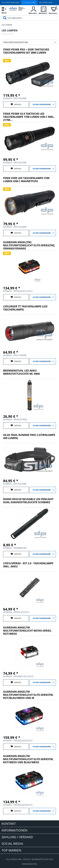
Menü (4, 10)
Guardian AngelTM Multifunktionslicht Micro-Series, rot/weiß (27, 631)
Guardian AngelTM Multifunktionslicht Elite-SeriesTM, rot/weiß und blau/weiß (28, 759)
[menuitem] (4, 10)
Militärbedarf (46, 3)
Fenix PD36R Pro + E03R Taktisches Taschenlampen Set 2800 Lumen (26, 51)
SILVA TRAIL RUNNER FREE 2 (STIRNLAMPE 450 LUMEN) (29, 437)
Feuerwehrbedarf (10, 3)
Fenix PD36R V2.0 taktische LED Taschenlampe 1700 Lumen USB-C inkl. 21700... (29, 117)
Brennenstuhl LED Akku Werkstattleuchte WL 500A (21, 372)
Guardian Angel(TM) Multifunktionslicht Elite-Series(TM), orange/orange (29, 245)
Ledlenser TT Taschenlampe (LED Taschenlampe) (25, 308)
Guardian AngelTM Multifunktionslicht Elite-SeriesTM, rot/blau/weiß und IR (28, 695)
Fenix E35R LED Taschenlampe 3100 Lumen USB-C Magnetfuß (26, 180)
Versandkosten (29, 864)
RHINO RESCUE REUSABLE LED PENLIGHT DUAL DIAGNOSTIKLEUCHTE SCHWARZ (28, 501)
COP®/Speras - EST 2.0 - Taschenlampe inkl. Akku (28, 565)
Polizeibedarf (29, 3)
